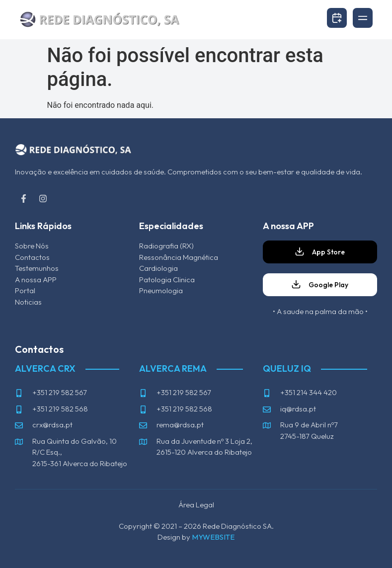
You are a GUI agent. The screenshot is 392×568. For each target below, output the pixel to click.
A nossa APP (36, 280)
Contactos (32, 257)
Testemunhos (37, 268)
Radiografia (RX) (166, 246)
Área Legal (196, 505)
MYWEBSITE (213, 537)
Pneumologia (161, 290)
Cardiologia (158, 268)
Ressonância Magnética (179, 257)
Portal (26, 290)
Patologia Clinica (167, 280)
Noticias (28, 302)
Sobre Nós (32, 246)
